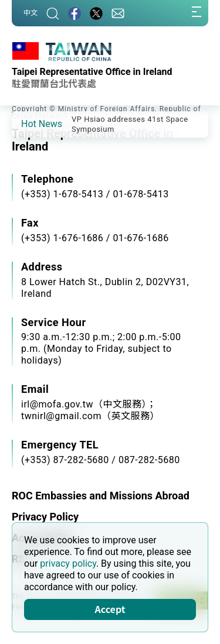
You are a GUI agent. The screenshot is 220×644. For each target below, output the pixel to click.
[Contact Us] (118, 13)
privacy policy (68, 563)
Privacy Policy (45, 517)
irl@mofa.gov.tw (57, 404)
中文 (31, 13)
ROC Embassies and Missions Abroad (101, 496)
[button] (29, 124)
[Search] (53, 13)
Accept (110, 609)
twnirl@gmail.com (61, 416)
